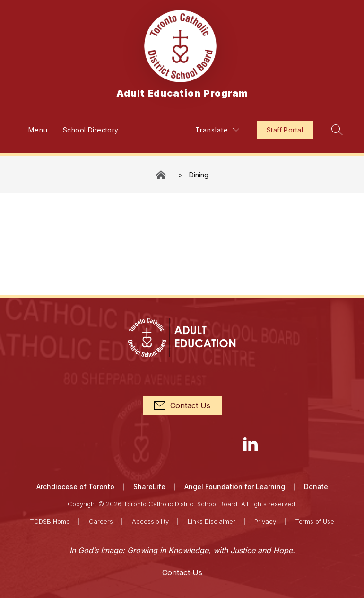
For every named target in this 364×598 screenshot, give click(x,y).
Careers (101, 521)
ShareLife (149, 487)
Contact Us (182, 572)
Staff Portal (285, 130)
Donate (316, 487)
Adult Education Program (162, 175)
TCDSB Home (50, 521)
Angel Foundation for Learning (235, 487)
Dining (199, 175)
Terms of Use (315, 521)
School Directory (91, 130)
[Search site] (337, 130)
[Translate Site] (217, 130)
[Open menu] (31, 130)
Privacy (265, 521)
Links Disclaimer (212, 521)
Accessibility (150, 521)
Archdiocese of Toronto (75, 487)
